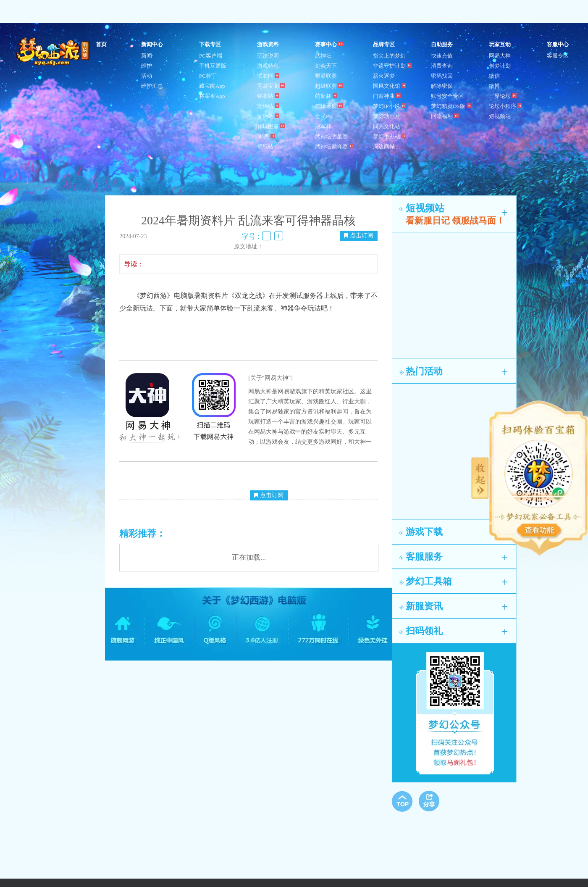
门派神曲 (387, 96)
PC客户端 (211, 56)
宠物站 (268, 106)
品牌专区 (384, 44)
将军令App (212, 96)
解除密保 (442, 86)
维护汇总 (152, 86)
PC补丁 (208, 76)
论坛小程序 (505, 106)
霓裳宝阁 (271, 86)
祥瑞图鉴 (271, 126)
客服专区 (558, 56)
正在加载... (249, 557)
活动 (147, 76)
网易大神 (500, 56)
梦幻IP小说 (389, 106)
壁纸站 (265, 146)
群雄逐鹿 (329, 106)
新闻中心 (152, 44)
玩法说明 (268, 56)
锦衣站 (268, 96)
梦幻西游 (54, 52)
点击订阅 (359, 236)
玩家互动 (500, 44)
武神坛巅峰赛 (334, 146)
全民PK (324, 116)
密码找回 (442, 76)
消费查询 (442, 66)
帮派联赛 (326, 76)
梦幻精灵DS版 (451, 106)
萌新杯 (326, 96)
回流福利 (445, 116)
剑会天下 (326, 66)
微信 (494, 76)
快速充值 (442, 56)
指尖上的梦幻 (389, 56)
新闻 (147, 56)
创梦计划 (500, 66)
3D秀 (266, 136)
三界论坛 (503, 96)
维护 (147, 66)
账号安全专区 (447, 96)
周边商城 (384, 146)
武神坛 (323, 56)
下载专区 (210, 44)
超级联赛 (329, 86)
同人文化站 (387, 126)
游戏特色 (268, 66)
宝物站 (268, 116)
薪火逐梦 (384, 76)
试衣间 (268, 76)
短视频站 (500, 116)
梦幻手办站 (390, 136)
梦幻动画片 (387, 116)
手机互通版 (213, 66)
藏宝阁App (212, 86)
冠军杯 (323, 126)
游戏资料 (268, 44)
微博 (494, 86)
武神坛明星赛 (331, 136)
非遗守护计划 (392, 66)
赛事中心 (329, 44)
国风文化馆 (390, 86)
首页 (101, 44)
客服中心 (558, 44)
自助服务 (442, 44)
